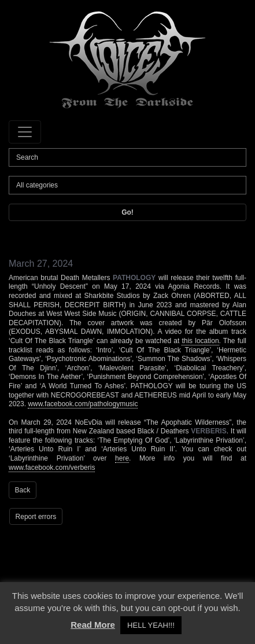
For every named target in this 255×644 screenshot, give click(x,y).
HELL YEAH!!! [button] (151, 625)
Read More (93, 625)
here (122, 458)
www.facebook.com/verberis (52, 468)
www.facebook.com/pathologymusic (83, 404)
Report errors (36, 517)
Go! (127, 212)
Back (23, 490)
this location (200, 341)
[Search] (127, 157)
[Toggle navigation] (25, 132)
